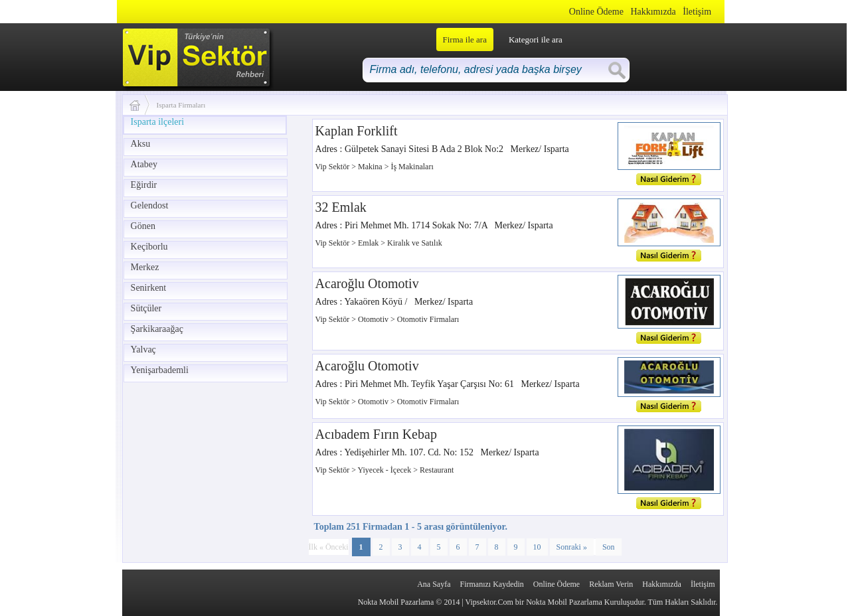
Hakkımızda (653, 12)
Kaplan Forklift (357, 131)
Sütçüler (146, 308)
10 (537, 547)
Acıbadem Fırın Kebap (376, 434)
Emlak (369, 243)
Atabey (144, 164)
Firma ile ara (465, 39)
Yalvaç (143, 349)
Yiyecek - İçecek (386, 470)
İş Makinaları (412, 167)
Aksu (141, 144)
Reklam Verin (611, 584)
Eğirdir (144, 185)
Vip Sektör (334, 167)
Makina (371, 167)
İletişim (697, 12)
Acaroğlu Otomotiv (367, 283)
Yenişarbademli (160, 370)
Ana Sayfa (434, 584)
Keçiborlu (149, 247)
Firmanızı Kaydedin (492, 584)
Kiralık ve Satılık (415, 243)
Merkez (145, 267)
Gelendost (150, 205)
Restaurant (437, 470)
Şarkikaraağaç (157, 329)
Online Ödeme (596, 12)
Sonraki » (572, 547)
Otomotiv (374, 319)
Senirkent (149, 288)
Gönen (143, 226)
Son (609, 547)
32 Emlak (341, 207)
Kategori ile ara (536, 39)
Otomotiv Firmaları (428, 319)
